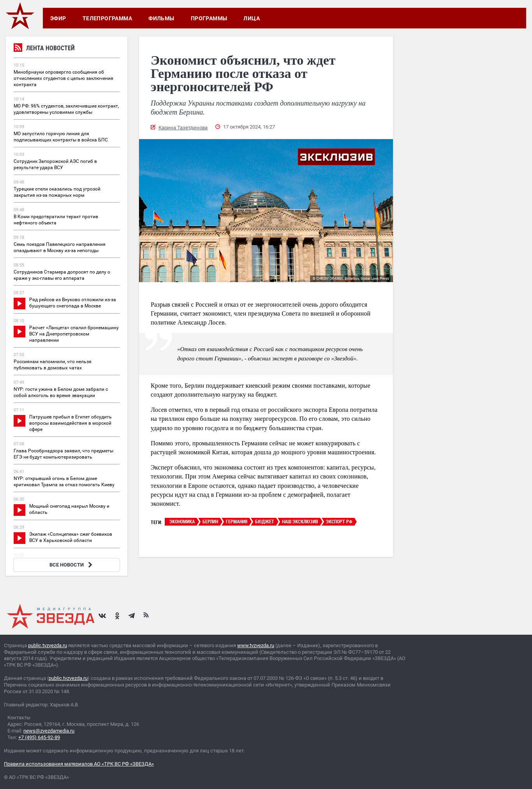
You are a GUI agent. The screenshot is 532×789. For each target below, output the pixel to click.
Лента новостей (44, 49)
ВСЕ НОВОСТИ (72, 565)
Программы (209, 18)
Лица (252, 18)
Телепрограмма (107, 18)
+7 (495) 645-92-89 (39, 737)
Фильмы (161, 18)
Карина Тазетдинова (183, 128)
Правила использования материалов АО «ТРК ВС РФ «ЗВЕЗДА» (79, 764)
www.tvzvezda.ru (256, 645)
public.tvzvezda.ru (48, 645)
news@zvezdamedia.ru (49, 731)
